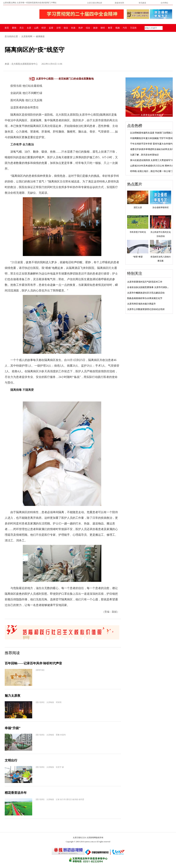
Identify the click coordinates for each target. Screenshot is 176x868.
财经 (103, 28)
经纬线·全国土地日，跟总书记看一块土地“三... (153, 171)
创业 (66, 28)
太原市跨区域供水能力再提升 (141, 304)
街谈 (73, 28)
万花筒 (133, 28)
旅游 (95, 28)
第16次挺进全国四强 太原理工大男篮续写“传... (153, 160)
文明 (58, 28)
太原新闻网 (27, 36)
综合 (88, 28)
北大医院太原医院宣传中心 (25, 64)
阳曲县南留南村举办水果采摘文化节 (145, 298)
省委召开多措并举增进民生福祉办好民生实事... (153, 149)
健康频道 (40, 36)
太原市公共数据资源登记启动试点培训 (146, 309)
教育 (110, 28)
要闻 (14, 28)
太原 (29, 28)
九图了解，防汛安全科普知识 (144, 155)
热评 (81, 28)
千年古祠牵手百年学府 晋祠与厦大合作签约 (151, 144)
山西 (36, 28)
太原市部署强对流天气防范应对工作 (145, 282)
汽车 (125, 28)
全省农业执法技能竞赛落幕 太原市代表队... (148, 287)
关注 (22, 28)
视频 (118, 28)
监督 (51, 28)
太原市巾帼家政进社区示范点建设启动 (146, 293)
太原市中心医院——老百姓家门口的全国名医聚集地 (65, 79)
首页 (7, 28)
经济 (44, 28)
